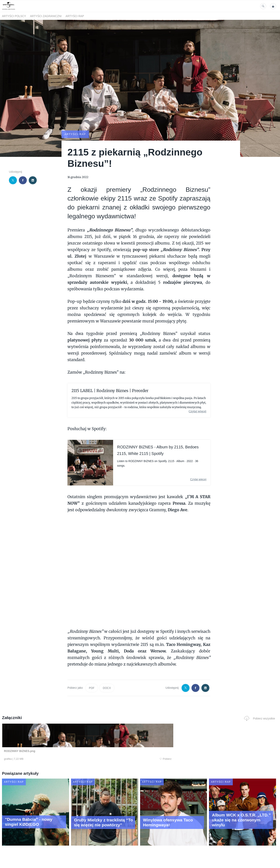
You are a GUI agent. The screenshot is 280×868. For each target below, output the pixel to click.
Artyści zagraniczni (46, 16)
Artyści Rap (75, 16)
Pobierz (61, 759)
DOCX (107, 688)
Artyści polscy (14, 16)
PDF (92, 688)
